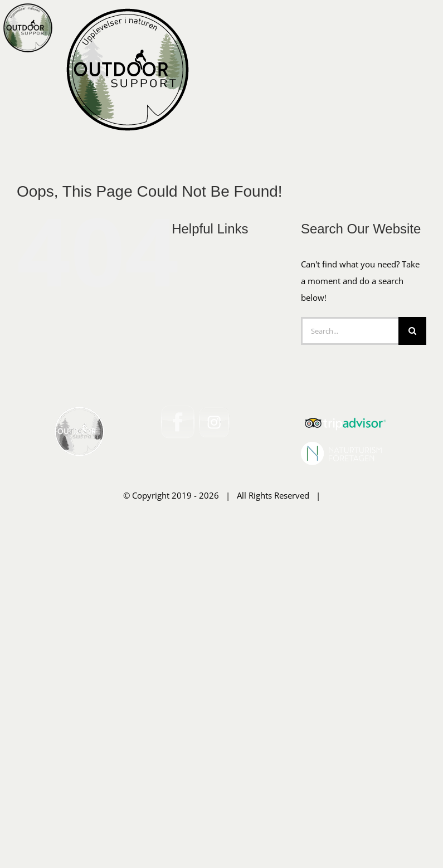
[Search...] (350, 470)
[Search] (412, 470)
